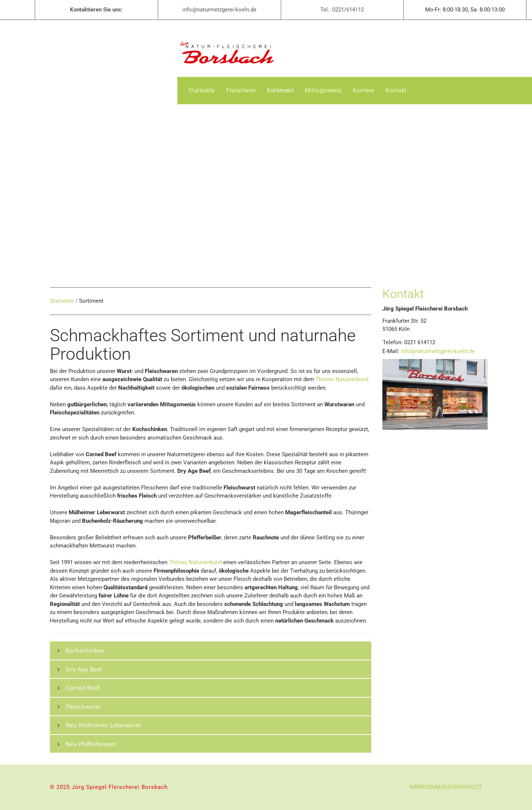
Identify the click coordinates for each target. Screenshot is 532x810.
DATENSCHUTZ (463, 787)
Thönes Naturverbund (342, 379)
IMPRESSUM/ (426, 787)
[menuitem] (202, 91)
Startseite (62, 301)
